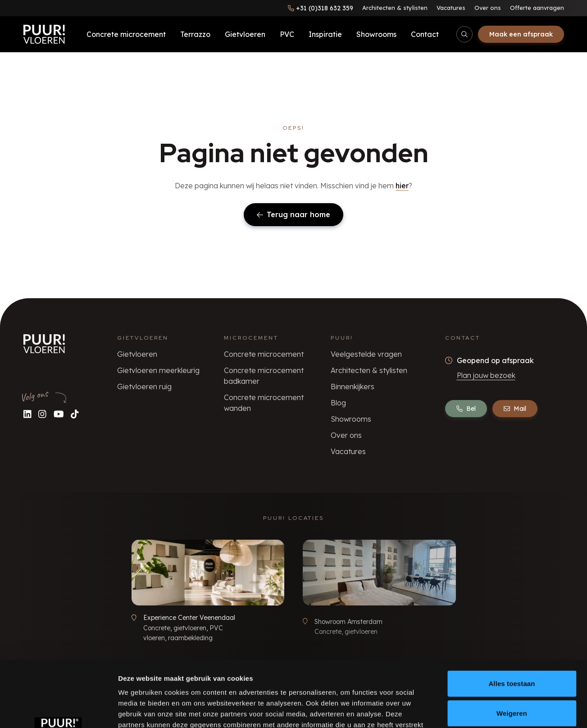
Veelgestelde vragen (366, 354)
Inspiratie (325, 34)
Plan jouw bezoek (486, 375)
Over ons (488, 8)
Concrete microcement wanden (264, 403)
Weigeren (512, 651)
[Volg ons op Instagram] (42, 414)
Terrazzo (195, 34)
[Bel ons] (321, 8)
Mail (515, 409)
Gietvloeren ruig (144, 387)
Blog (338, 403)
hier (402, 186)
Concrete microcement (126, 34)
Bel (466, 409)
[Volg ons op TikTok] (75, 414)
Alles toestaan (512, 621)
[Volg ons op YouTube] (59, 414)
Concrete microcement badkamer (264, 376)
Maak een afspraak (521, 34)
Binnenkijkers (353, 387)
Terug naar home (293, 214)
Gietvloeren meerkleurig (158, 370)
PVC (287, 34)
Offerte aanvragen (537, 8)
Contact (425, 34)
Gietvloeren (245, 34)
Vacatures (451, 8)
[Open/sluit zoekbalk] (464, 34)
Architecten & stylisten (395, 8)
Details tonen (487, 710)
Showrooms (376, 34)
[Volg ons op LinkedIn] (27, 414)
